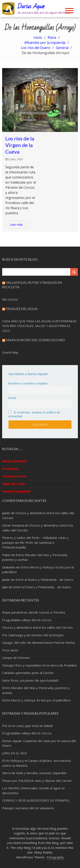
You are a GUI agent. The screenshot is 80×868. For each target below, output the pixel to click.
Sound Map (10, 352)
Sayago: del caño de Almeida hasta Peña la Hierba (39, 642)
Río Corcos (10, 299)
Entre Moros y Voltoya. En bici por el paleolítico (36, 700)
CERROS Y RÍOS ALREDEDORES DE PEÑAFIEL (36, 800)
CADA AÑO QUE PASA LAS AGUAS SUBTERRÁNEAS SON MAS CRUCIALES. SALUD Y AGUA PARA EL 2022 (39, 326)
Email (12, 398)
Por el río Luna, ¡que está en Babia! (27, 726)
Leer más (16, 225)
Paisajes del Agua (22, 309)
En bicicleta (10, 469)
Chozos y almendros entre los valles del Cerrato (37, 627)
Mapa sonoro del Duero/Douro (35, 340)
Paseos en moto (14, 476)
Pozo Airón (10, 650)
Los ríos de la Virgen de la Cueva (20, 145)
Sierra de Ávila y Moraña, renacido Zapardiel (34, 773)
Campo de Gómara (16, 658)
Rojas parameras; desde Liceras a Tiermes (34, 612)
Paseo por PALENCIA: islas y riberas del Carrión (37, 781)
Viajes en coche (13, 484)
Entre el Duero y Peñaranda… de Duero (44, 580)
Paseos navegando (16, 491)
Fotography (55, 857)
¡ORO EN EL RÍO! (15, 753)
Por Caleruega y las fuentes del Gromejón (33, 635)
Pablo (6, 555)
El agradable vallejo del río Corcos (27, 620)
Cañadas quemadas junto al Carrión (28, 673)
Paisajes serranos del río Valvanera (28, 808)
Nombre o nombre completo (28, 383)
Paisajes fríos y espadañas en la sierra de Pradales (40, 665)
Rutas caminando (15, 461)
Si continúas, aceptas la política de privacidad (34, 414)
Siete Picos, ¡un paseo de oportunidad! (30, 680)
